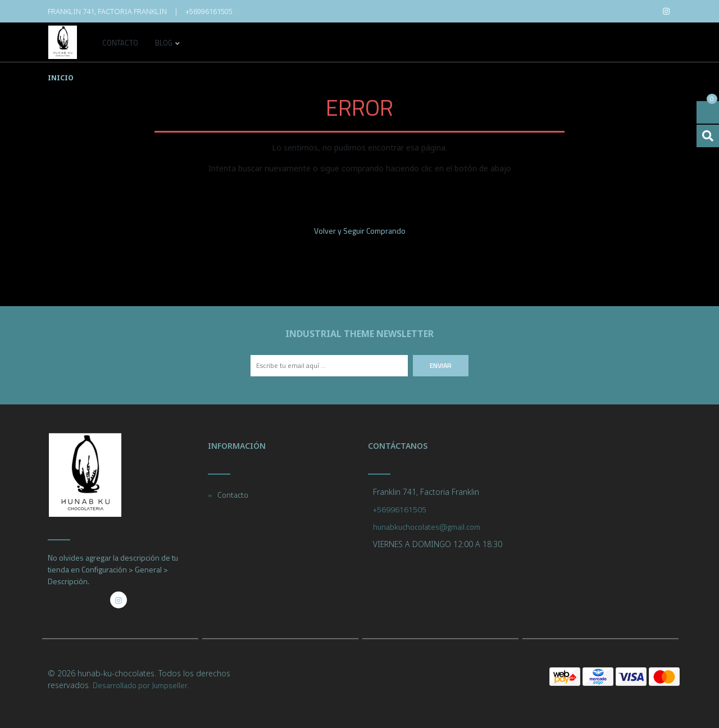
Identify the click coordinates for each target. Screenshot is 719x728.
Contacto (120, 44)
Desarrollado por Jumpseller (140, 685)
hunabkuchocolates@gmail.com (427, 527)
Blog (164, 44)
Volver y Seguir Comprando (360, 231)
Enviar (441, 365)
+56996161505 (209, 11)
